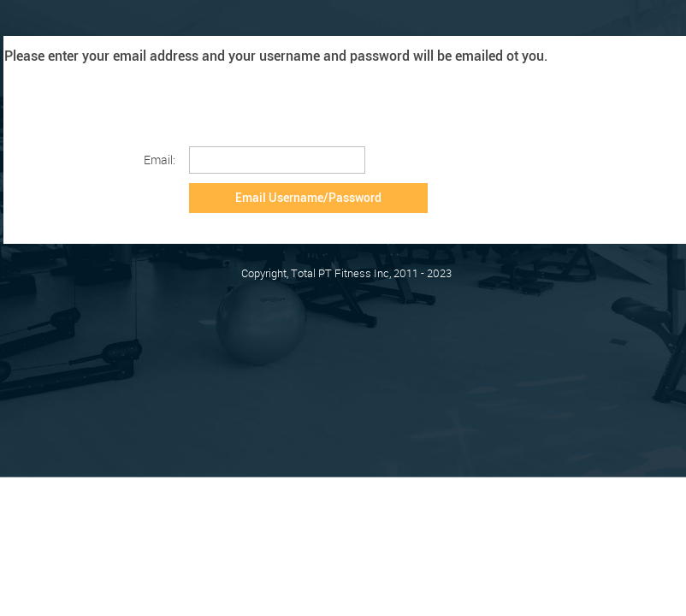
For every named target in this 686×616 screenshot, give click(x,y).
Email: (160, 160)
